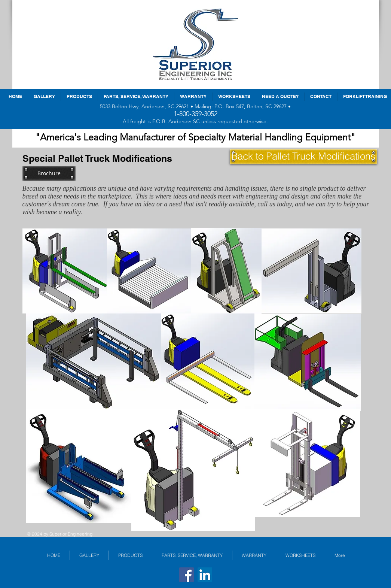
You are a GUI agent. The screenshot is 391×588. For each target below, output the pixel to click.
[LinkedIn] (205, 575)
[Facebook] (187, 575)
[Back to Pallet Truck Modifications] (303, 157)
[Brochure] (49, 173)
